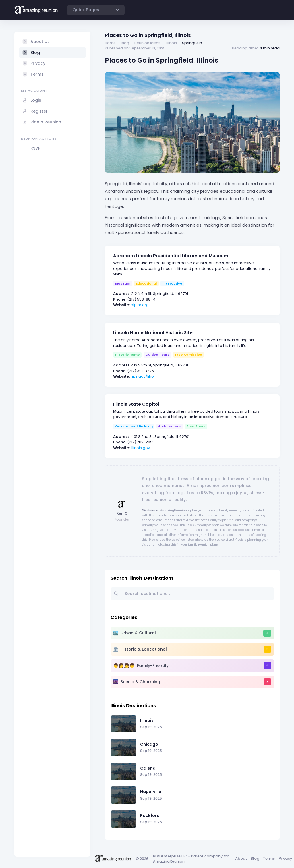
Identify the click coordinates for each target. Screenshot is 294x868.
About (241, 858)
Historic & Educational (144, 649)
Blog (125, 43)
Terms (269, 858)
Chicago (149, 744)
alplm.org (140, 305)
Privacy (285, 858)
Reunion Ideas (147, 43)
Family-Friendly (153, 666)
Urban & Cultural (138, 633)
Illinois (171, 43)
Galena (148, 768)
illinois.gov (140, 448)
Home (110, 43)
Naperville (151, 792)
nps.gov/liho (142, 376)
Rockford (150, 815)
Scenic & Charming (140, 682)
